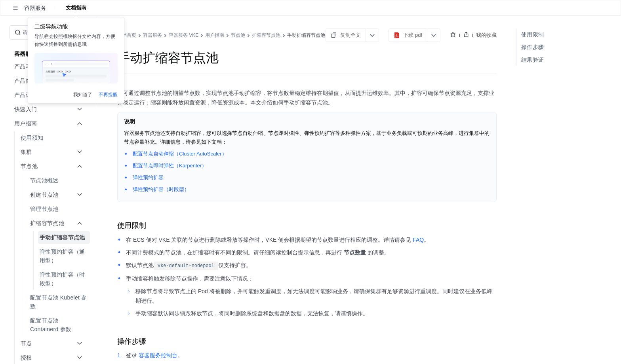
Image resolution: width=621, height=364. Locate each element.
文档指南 (76, 8)
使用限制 (532, 34)
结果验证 (532, 60)
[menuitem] (50, 95)
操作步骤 (532, 47)
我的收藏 (486, 35)
